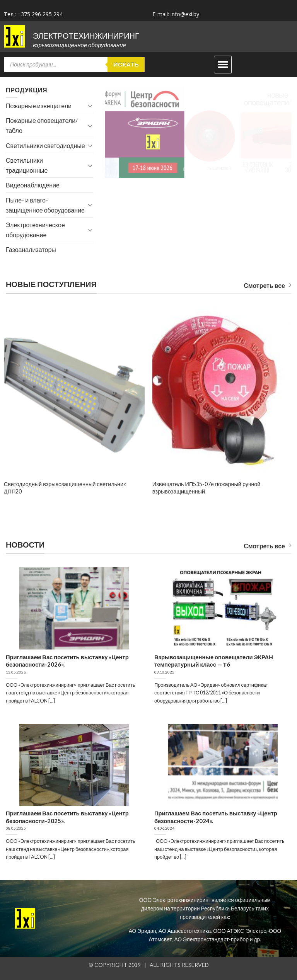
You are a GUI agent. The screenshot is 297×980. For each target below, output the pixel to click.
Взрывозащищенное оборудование (79, 45)
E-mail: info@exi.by (176, 14)
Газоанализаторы (31, 249)
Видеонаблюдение (33, 185)
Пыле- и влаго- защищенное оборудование (45, 205)
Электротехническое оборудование (35, 230)
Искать (126, 64)
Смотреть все (267, 285)
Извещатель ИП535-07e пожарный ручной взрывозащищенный (207, 488)
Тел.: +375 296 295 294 (33, 14)
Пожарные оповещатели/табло (42, 125)
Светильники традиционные (27, 165)
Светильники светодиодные (45, 145)
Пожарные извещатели (39, 106)
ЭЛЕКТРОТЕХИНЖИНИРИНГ (86, 36)
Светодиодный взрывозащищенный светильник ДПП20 (65, 488)
